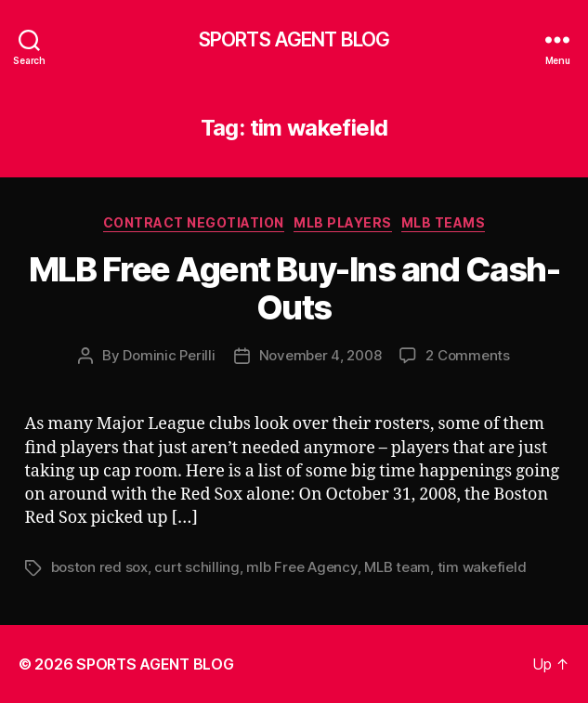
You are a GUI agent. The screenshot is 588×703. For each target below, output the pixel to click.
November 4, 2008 (320, 355)
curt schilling (196, 567)
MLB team (397, 567)
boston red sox (99, 567)
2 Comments (467, 355)
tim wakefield (482, 567)
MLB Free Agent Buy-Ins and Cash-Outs (294, 288)
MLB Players (343, 222)
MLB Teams (444, 222)
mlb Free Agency (301, 567)
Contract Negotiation (194, 222)
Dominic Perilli (169, 355)
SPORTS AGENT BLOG (294, 39)
